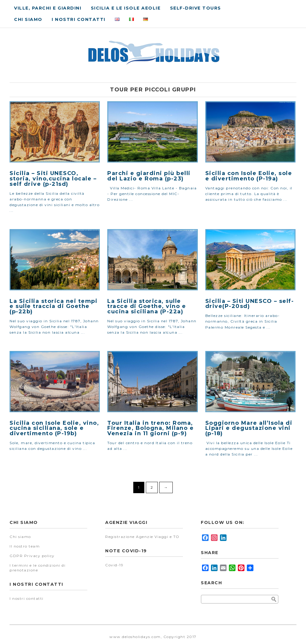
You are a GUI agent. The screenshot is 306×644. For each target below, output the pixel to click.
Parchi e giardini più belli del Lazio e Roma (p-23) (149, 176)
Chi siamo (28, 19)
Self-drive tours (196, 8)
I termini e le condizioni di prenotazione (38, 568)
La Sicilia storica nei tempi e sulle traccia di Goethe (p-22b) (53, 306)
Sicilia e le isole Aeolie (126, 8)
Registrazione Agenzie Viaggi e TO (142, 537)
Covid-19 (114, 565)
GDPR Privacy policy (32, 556)
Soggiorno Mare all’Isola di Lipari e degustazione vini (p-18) (249, 428)
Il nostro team (25, 546)
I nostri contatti (79, 19)
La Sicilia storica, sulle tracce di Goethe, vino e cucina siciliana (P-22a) (147, 306)
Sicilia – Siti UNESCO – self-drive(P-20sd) (250, 304)
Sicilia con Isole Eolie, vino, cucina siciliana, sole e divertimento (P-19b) (54, 428)
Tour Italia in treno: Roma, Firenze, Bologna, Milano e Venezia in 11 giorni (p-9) (150, 428)
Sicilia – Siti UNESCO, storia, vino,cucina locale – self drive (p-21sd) (53, 179)
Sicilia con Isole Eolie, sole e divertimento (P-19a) (249, 176)
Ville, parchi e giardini (48, 8)
